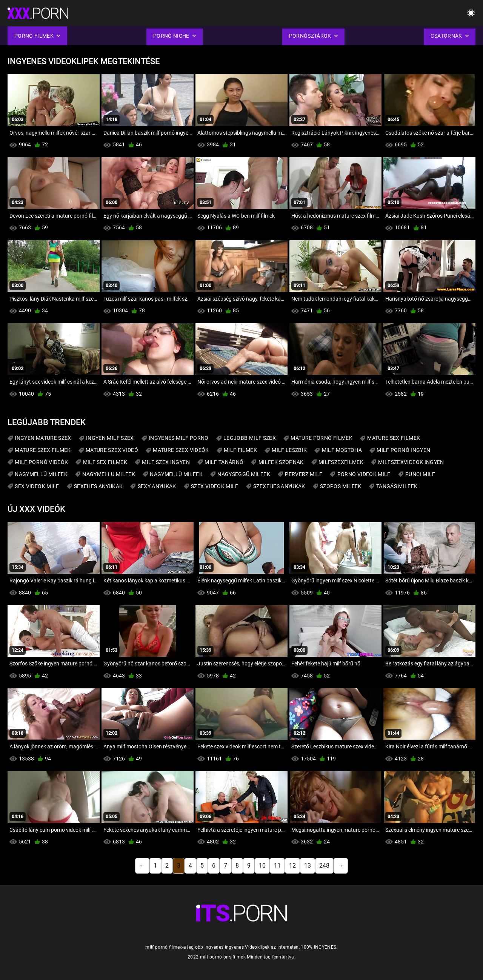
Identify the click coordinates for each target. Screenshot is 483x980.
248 (324, 866)
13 (308, 866)
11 (277, 866)
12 (292, 866)
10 (262, 866)
